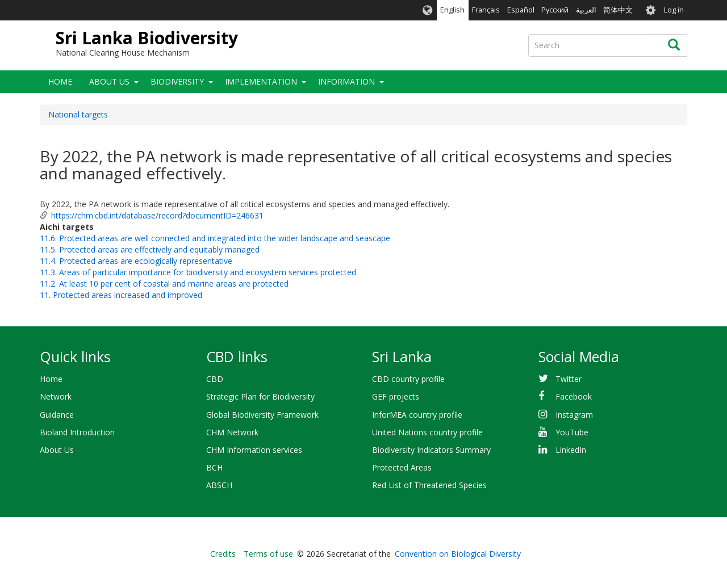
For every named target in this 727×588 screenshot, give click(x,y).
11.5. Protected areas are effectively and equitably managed (150, 249)
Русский (555, 10)
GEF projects (396, 396)
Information (346, 81)
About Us (109, 81)
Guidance (57, 415)
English (452, 10)
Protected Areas (402, 467)
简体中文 (618, 10)
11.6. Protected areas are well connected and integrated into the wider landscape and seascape (215, 238)
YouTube (572, 432)
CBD (215, 379)
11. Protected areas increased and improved (121, 295)
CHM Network (232, 432)
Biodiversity (177, 81)
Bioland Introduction (77, 432)
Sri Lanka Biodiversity (147, 38)
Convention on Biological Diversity (458, 554)
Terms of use (268, 554)
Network (56, 396)
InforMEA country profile (417, 415)
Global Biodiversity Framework (262, 415)
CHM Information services (254, 450)
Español (521, 10)
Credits (223, 554)
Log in (674, 10)
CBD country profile (408, 379)
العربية (586, 10)
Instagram (574, 415)
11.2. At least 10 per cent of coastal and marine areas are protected (164, 283)
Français (486, 10)
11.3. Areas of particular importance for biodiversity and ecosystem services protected (198, 272)
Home (60, 81)
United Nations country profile (427, 432)
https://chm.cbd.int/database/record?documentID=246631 (157, 215)
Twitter (569, 379)
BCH (214, 467)
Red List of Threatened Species (429, 485)
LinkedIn (571, 450)
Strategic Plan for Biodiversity (260, 396)
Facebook (574, 396)
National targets (78, 114)
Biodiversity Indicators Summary (431, 450)
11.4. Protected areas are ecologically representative (136, 261)
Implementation (261, 81)
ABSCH (219, 485)
